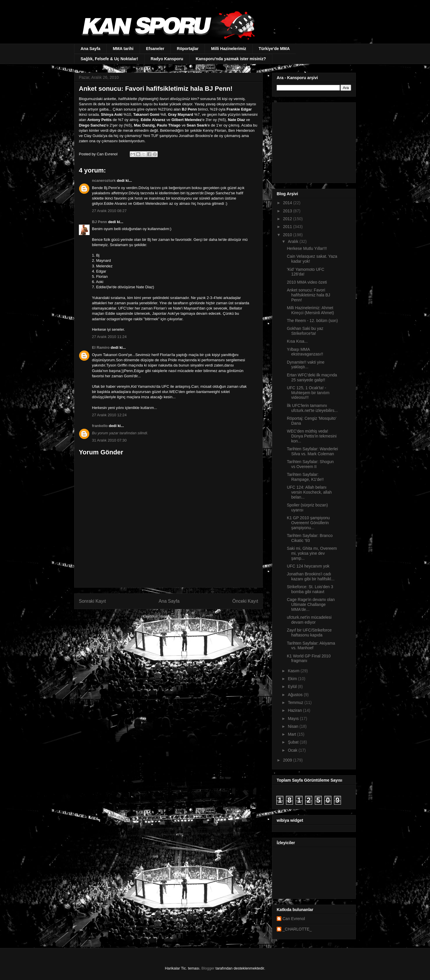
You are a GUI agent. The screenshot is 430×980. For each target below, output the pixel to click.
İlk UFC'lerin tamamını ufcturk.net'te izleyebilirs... (312, 408)
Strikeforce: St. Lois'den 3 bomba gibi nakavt (310, 589)
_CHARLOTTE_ (297, 929)
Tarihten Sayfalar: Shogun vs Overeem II (310, 464)
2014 (288, 203)
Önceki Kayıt (245, 601)
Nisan (294, 726)
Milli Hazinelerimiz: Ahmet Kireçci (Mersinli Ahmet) (310, 310)
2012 (288, 219)
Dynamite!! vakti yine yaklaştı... (306, 365)
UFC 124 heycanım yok (308, 566)
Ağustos (296, 695)
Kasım (294, 671)
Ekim (293, 679)
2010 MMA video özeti (307, 282)
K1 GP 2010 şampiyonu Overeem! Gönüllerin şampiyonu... (308, 523)
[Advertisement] (313, 141)
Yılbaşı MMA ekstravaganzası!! (305, 352)
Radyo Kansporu (167, 59)
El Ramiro (101, 347)
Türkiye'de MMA (274, 49)
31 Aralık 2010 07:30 (109, 440)
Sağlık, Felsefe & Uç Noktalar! (109, 59)
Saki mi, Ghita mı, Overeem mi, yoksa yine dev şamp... (312, 553)
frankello (100, 426)
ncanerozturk (104, 180)
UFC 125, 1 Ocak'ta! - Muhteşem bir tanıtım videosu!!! (308, 393)
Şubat (294, 742)
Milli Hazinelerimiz (229, 49)
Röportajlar (188, 49)
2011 (288, 227)
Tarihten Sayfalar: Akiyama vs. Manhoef (311, 646)
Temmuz (296, 702)
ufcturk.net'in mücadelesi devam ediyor (309, 620)
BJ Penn (99, 222)
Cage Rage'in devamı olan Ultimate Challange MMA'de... (311, 604)
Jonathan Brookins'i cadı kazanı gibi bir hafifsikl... (311, 576)
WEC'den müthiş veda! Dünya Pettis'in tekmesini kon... (312, 436)
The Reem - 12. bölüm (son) (312, 321)
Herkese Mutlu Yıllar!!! (307, 248)
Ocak (293, 750)
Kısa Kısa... (297, 341)
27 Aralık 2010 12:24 (109, 415)
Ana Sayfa (90, 49)
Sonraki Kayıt (92, 601)
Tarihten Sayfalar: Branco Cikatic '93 (310, 538)
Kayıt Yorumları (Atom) (175, 616)
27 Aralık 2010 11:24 (109, 337)
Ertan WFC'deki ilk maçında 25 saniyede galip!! (312, 377)
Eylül (293, 686)
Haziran (295, 710)
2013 (288, 211)
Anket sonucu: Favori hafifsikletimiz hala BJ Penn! (309, 295)
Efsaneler (155, 49)
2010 (288, 235)
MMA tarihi (123, 49)
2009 (288, 760)
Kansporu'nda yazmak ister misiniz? (231, 59)
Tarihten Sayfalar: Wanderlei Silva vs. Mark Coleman (312, 451)
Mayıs (294, 718)
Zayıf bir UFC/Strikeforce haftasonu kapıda (309, 633)
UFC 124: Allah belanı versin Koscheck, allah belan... (309, 492)
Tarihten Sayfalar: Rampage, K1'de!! (305, 477)
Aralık (294, 241)
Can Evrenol (294, 919)
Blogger (208, 968)
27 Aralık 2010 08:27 (109, 211)
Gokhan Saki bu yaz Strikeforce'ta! (305, 331)
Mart (292, 734)
